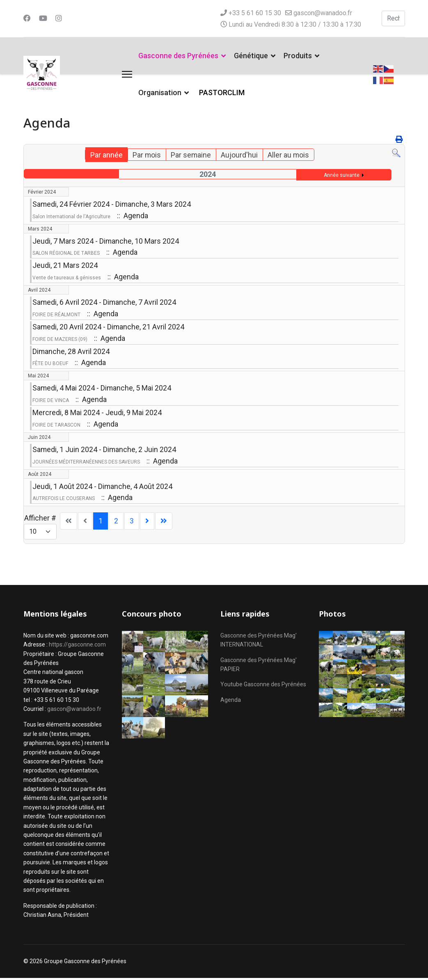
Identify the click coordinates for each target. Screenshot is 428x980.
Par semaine (191, 155)
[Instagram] (59, 18)
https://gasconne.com (77, 646)
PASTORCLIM (222, 93)
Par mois (146, 155)
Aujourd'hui (240, 155)
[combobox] (393, 18)
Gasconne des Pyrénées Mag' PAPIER (259, 666)
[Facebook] (27, 18)
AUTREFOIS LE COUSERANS (64, 500)
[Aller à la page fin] (164, 523)
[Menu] (127, 74)
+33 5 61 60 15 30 (255, 13)
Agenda (231, 701)
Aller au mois (289, 155)
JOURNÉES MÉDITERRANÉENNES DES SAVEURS (86, 463)
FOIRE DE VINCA (51, 402)
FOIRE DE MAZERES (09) (60, 340)
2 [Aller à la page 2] (116, 523)
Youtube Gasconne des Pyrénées (263, 686)
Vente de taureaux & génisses (67, 278)
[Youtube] (43, 18)
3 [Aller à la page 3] (132, 523)
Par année (106, 155)
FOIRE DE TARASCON (56, 426)
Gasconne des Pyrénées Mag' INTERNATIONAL (259, 642)
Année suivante (342, 175)
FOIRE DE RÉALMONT (56, 315)
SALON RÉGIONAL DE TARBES (66, 254)
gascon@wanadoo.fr (323, 13)
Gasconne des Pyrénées (178, 56)
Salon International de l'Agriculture (71, 217)
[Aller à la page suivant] (147, 523)
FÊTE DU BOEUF (50, 365)
